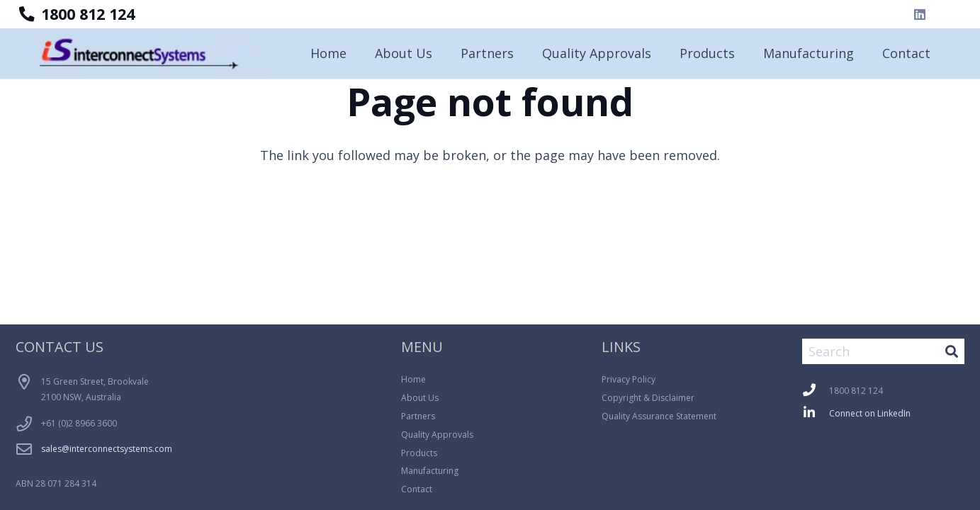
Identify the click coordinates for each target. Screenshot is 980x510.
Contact (417, 489)
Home (413, 379)
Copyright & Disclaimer (648, 398)
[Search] (883, 351)
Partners (418, 416)
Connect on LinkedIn (870, 413)
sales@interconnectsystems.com (107, 449)
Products (419, 453)
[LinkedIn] (920, 14)
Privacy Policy (629, 379)
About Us (420, 398)
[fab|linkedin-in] (816, 414)
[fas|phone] (816, 391)
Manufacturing (430, 471)
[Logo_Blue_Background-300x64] (150, 53)
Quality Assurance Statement (659, 416)
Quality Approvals (437, 435)
